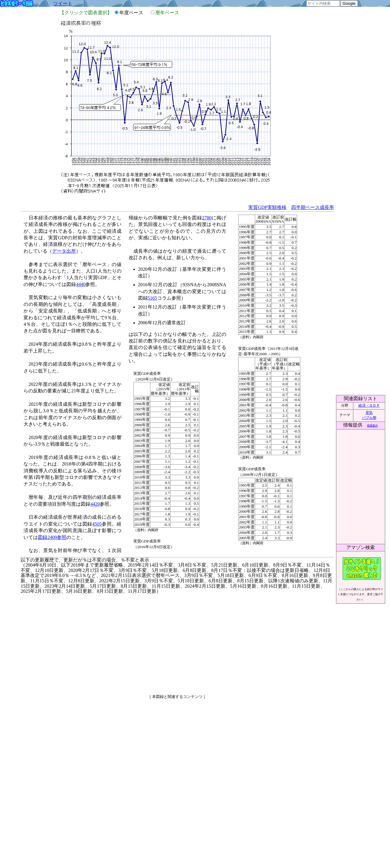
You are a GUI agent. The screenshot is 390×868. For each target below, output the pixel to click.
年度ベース (134, 13)
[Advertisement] (126, 641)
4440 (81, 284)
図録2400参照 (52, 537)
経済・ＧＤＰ (369, 405)
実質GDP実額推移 (267, 207)
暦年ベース (167, 13)
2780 (207, 218)
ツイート (63, 3)
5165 (152, 298)
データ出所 (64, 251)
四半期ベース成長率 (313, 207)
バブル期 (369, 418)
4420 (95, 504)
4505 (97, 524)
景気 (369, 413)
